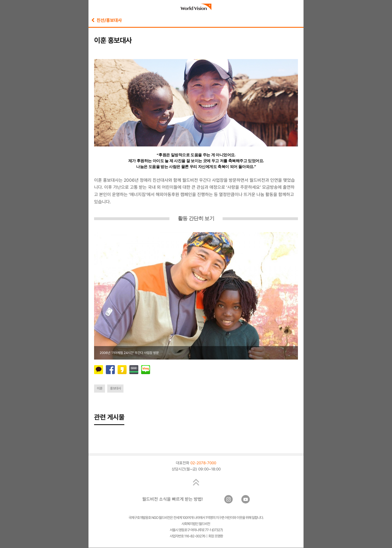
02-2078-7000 (203, 463)
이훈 (100, 388)
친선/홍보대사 (107, 20)
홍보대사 (115, 388)
